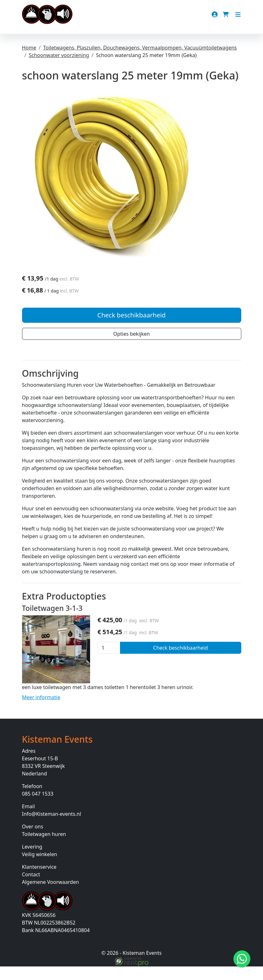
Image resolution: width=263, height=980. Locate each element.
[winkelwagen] (226, 14)
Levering (32, 860)
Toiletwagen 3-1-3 (52, 622)
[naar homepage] (47, 14)
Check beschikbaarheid (131, 328)
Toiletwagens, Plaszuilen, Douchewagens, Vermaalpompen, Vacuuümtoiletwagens (140, 48)
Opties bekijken (131, 347)
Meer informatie (41, 711)
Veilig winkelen (40, 868)
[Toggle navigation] (238, 14)
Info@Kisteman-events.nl (52, 827)
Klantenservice (39, 880)
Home (29, 48)
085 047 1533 (38, 807)
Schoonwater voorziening (59, 55)
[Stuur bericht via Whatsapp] (242, 959)
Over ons (33, 840)
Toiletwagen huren (44, 848)
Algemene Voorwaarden (51, 896)
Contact (31, 888)
